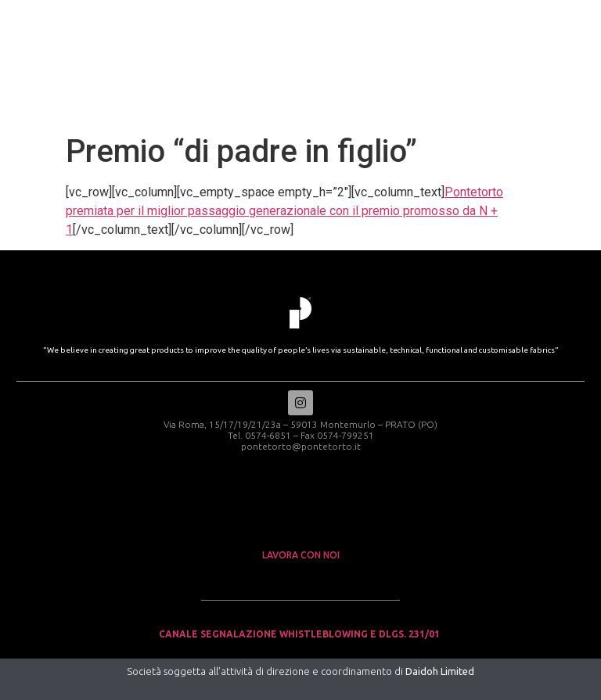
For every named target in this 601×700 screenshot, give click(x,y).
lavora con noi (301, 555)
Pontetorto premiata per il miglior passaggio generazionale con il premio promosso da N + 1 (284, 211)
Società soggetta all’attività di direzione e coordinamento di (300, 671)
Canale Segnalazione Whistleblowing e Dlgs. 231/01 (300, 634)
